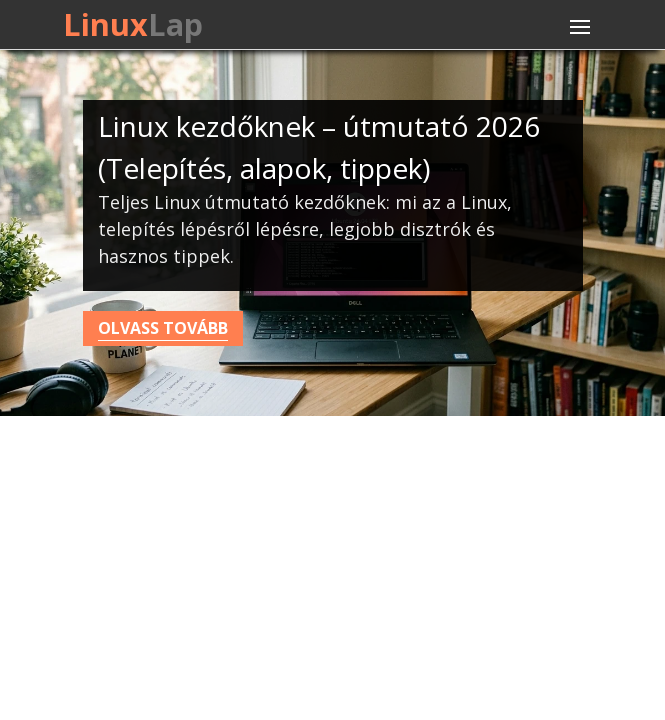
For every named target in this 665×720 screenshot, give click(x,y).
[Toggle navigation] (580, 27)
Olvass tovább (163, 328)
